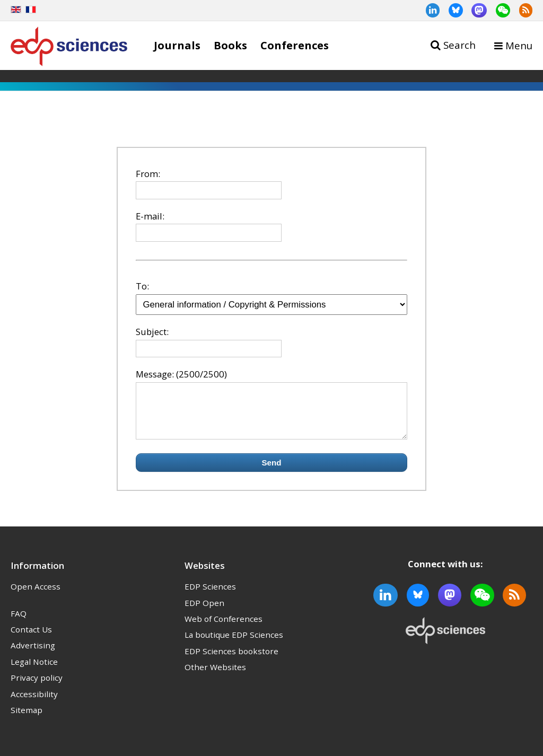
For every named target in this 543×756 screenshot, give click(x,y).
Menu (519, 45)
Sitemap (27, 719)
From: (148, 174)
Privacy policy (37, 687)
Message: (155, 374)
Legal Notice (34, 671)
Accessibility (34, 704)
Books (230, 45)
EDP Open (204, 612)
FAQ (19, 623)
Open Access (36, 596)
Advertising (33, 655)
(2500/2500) (202, 374)
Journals (177, 45)
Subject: (152, 332)
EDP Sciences (210, 596)
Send (272, 472)
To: (142, 286)
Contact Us (31, 639)
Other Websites (215, 676)
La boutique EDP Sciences (234, 644)
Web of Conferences (224, 628)
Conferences (295, 45)
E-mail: (150, 216)
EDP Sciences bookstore (231, 661)
